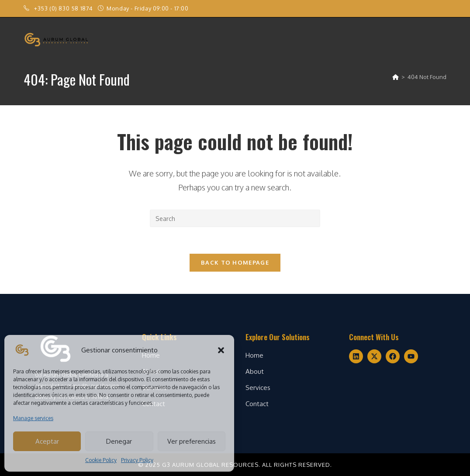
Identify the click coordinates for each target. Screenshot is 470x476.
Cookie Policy (101, 460)
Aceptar (47, 441)
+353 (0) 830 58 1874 (64, 8)
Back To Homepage (235, 262)
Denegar (119, 441)
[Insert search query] (235, 218)
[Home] (396, 77)
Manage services (33, 418)
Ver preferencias (192, 441)
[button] (221, 350)
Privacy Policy (137, 460)
